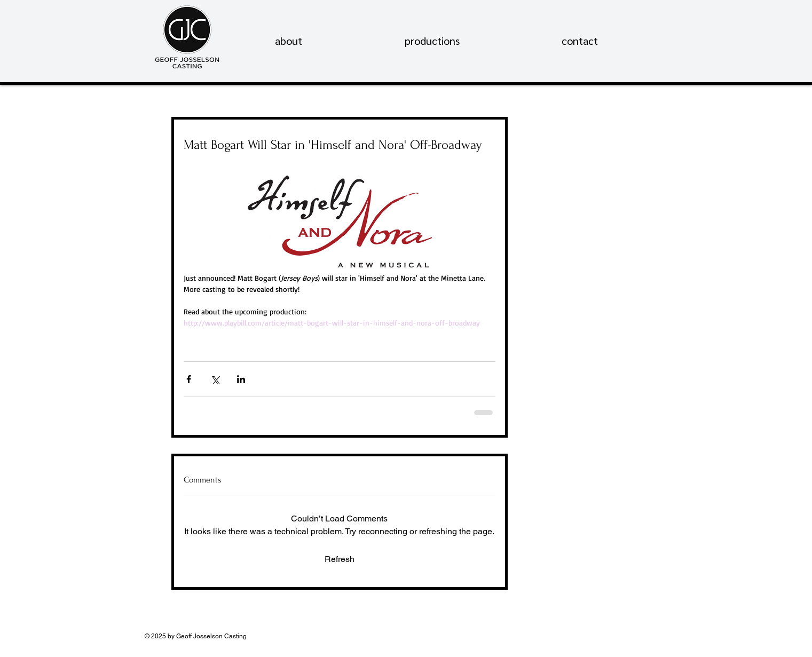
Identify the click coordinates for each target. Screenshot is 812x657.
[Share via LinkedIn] (241, 379)
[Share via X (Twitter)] (215, 379)
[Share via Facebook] (189, 379)
